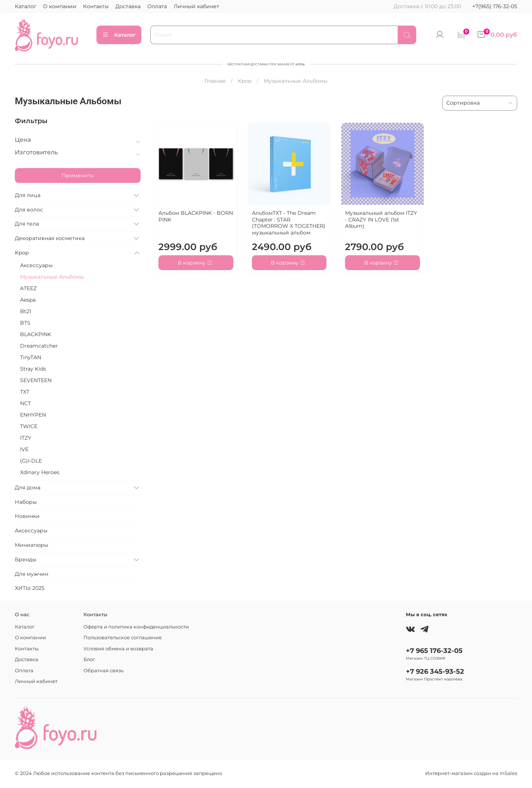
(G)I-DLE (31, 461)
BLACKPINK (36, 334)
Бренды (26, 559)
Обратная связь (104, 671)
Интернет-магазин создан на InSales (471, 773)
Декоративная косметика (50, 238)
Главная (215, 81)
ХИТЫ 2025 (30, 588)
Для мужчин (32, 574)
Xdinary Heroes (40, 472)
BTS (25, 323)
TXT (25, 392)
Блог (89, 659)
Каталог (26, 6)
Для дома (28, 487)
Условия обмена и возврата (118, 649)
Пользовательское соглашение (123, 638)
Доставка (128, 6)
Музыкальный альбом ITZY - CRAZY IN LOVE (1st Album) (381, 219)
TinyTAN (31, 357)
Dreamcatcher (39, 346)
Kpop (245, 81)
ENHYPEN (33, 415)
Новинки (27, 516)
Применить (78, 175)
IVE (24, 449)
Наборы (26, 502)
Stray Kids (33, 369)
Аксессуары (36, 265)
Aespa (28, 300)
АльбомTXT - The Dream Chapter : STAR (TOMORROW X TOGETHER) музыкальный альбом (289, 223)
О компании (60, 6)
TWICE (29, 426)
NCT (25, 403)
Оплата (157, 6)
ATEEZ (28, 288)
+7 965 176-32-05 (434, 651)
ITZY (26, 438)
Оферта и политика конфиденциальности (136, 627)
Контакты (96, 6)
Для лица (28, 195)
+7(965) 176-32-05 (495, 6)
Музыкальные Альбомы (52, 277)
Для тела (27, 224)
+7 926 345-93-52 (435, 671)
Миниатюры (32, 545)
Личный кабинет (196, 6)
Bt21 (26, 311)
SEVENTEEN (36, 380)
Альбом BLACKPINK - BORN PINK (196, 216)
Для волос (29, 210)
